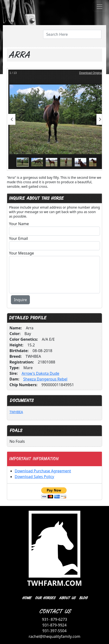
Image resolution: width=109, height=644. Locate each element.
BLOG (83, 598)
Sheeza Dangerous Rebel (45, 379)
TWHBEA (16, 412)
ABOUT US (67, 598)
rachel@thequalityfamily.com (54, 636)
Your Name (19, 224)
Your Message (21, 253)
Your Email (18, 238)
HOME (26, 598)
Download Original (91, 73)
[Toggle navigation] (100, 7)
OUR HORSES (45, 598)
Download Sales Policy (34, 477)
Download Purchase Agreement (43, 471)
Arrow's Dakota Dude (40, 373)
